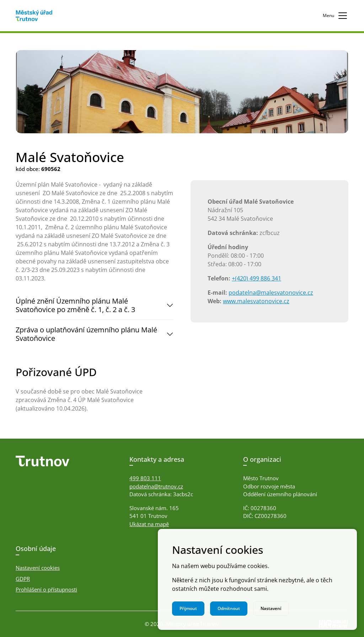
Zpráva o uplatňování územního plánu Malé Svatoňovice (86, 334)
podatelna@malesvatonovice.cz (271, 293)
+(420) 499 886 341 (256, 278)
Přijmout (188, 608)
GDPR (23, 579)
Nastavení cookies (38, 568)
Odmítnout (229, 608)
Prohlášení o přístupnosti (46, 589)
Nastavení (271, 608)
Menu (336, 16)
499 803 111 (145, 478)
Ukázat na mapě (149, 524)
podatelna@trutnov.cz (156, 486)
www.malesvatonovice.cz (256, 301)
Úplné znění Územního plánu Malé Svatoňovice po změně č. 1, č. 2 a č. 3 (75, 305)
